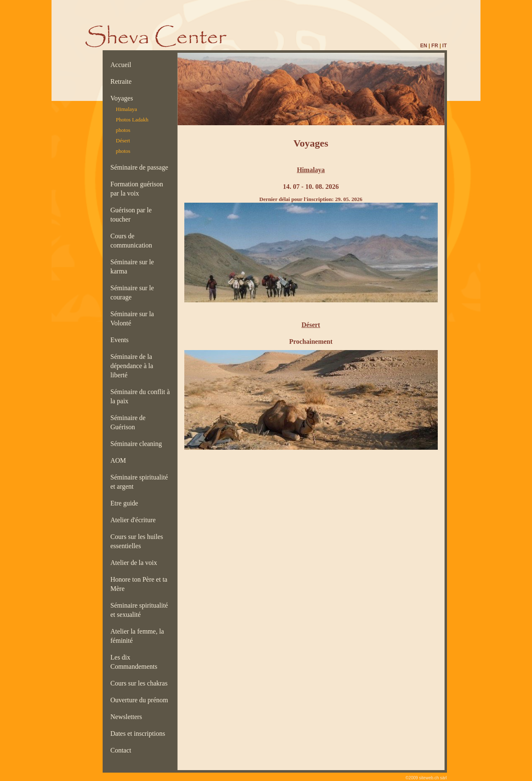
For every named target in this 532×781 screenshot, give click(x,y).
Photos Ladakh (132, 120)
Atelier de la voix (136, 563)
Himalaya (127, 109)
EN (424, 46)
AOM (120, 460)
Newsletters (128, 717)
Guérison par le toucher (131, 215)
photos (123, 130)
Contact (123, 750)
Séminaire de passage (141, 167)
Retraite (123, 81)
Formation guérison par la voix (137, 189)
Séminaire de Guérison (128, 422)
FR (435, 46)
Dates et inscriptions (140, 733)
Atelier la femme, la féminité (137, 636)
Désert (123, 140)
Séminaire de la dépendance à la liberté (132, 366)
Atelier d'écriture (135, 520)
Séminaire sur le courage (132, 293)
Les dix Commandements (136, 662)
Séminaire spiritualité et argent (139, 482)
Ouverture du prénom (141, 700)
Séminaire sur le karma (132, 267)
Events (121, 340)
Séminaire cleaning (139, 444)
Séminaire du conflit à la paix (140, 396)
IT (445, 46)
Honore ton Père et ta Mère (139, 584)
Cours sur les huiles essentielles (137, 541)
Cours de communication (133, 241)
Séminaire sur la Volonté (132, 318)
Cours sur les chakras (141, 683)
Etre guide (126, 503)
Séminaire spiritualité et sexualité (139, 610)
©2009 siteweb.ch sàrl (426, 778)
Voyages (124, 98)
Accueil (123, 65)
